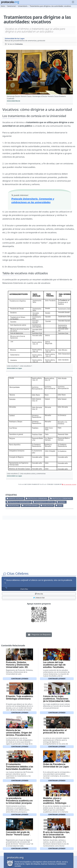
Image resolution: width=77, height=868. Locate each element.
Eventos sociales (16, 498)
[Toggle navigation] (73, 2)
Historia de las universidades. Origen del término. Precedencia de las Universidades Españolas (19, 735)
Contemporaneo (31, 505)
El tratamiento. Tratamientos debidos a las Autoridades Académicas (20, 767)
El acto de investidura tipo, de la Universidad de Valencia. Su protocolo (57, 835)
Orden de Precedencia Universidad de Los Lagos (56, 765)
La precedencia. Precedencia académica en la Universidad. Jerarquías (19, 801)
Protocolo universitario (19, 502)
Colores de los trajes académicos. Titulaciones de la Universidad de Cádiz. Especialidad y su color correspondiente (57, 701)
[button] (39, 72)
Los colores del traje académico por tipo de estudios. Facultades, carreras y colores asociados (54, 667)
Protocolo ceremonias (62, 498)
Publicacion (48, 505)
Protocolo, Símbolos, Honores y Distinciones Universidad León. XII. (18, 665)
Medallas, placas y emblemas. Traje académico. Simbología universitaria (55, 802)
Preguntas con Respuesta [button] (39, 635)
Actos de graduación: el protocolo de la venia (55, 731)
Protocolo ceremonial (38, 498)
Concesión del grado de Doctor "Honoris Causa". (18, 833)
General (62, 502)
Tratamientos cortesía (44, 502)
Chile (60, 505)
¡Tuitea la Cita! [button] (39, 598)
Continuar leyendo (20, 679)
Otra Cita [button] (39, 594)
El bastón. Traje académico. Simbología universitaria (20, 697)
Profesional (14, 505)
